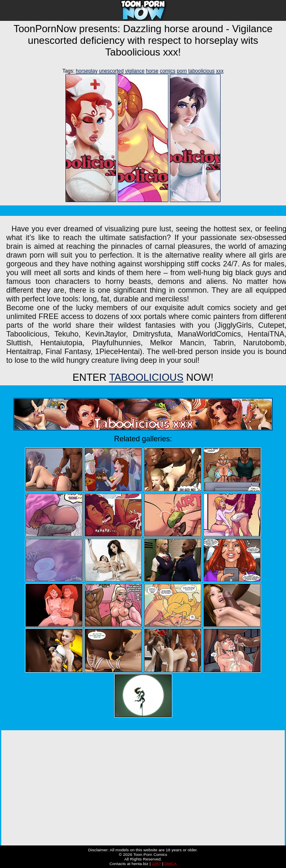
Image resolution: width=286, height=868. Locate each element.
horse (152, 71)
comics (167, 71)
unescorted (111, 71)
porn (182, 71)
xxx (220, 71)
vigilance (135, 71)
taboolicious (201, 71)
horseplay (87, 71)
